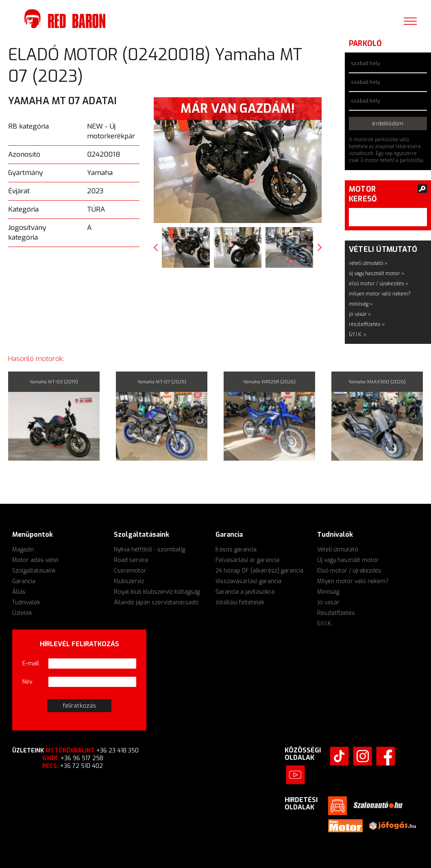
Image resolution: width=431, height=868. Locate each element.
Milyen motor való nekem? (353, 581)
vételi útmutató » (368, 263)
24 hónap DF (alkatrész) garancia (259, 571)
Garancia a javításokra (245, 592)
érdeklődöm (388, 124)
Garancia (24, 581)
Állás (19, 592)
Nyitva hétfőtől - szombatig (149, 550)
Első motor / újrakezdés (349, 571)
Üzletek (22, 613)
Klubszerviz (129, 581)
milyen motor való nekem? (380, 294)
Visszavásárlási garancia (248, 581)
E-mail (31, 664)
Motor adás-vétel (35, 560)
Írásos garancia (236, 550)
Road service (131, 560)
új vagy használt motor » (377, 273)
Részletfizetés (336, 613)
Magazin (23, 550)
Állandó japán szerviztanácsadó (156, 602)
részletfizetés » (367, 324)
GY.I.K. (325, 624)
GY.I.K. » (358, 335)
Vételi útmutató (338, 550)
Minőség (328, 592)
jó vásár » (360, 314)
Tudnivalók (26, 602)
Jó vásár (328, 602)
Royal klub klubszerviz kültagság (157, 592)
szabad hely (365, 63)
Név (27, 682)
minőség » (361, 304)
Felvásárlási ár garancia (247, 560)
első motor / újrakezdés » (379, 284)
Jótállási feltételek (240, 602)
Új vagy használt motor (348, 560)
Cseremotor (130, 571)
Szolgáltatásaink (34, 571)
